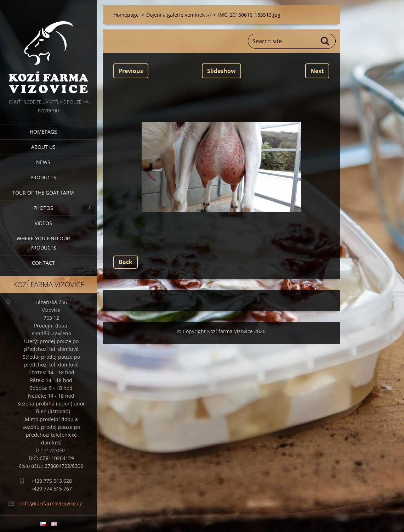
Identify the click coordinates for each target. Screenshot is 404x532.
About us (43, 147)
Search (325, 41)
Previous (131, 71)
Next (317, 71)
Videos (43, 223)
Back (126, 262)
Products (43, 177)
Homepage (43, 132)
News (43, 162)
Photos (43, 208)
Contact (43, 263)
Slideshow (221, 71)
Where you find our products (43, 243)
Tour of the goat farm (43, 193)
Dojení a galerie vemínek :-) (178, 15)
